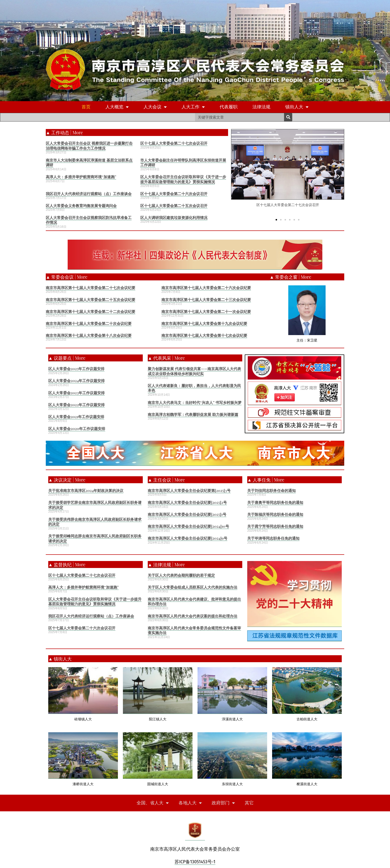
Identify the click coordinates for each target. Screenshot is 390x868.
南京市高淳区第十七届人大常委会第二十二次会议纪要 (91, 311)
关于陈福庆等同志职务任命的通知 (275, 514)
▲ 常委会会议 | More (67, 277)
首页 (86, 107)
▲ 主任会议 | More (166, 480)
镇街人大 (297, 107)
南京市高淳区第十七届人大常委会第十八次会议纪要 (89, 335)
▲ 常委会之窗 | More (290, 277)
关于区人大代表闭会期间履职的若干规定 (181, 575)
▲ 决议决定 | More (67, 480)
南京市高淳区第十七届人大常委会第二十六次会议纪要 (206, 288)
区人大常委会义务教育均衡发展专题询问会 (81, 206)
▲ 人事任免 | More (266, 480)
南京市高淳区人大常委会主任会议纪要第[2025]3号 (189, 490)
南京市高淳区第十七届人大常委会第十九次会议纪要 (204, 323)
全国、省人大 (153, 803)
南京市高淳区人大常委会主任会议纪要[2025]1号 (187, 514)
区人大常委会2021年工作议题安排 (76, 417)
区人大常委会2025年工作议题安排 (76, 369)
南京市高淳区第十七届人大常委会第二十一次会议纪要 (206, 311)
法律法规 (261, 107)
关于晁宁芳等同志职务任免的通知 (275, 526)
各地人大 (190, 803)
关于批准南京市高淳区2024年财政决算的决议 (86, 490)
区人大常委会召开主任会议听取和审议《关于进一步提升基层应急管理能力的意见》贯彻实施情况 (183, 179)
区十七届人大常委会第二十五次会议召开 (174, 206)
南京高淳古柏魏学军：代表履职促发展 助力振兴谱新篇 (193, 414)
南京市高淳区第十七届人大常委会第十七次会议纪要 (204, 335)
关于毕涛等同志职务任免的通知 (273, 538)
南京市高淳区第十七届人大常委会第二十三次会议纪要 (206, 300)
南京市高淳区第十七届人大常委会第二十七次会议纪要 (91, 288)
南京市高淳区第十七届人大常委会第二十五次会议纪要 (91, 300)
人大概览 (117, 107)
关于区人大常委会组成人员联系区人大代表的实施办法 (193, 587)
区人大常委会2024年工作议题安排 (76, 381)
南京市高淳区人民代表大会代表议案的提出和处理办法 (193, 616)
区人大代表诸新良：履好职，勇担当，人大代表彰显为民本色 (194, 388)
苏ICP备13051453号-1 (195, 862)
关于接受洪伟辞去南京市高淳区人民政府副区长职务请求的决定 (95, 522)
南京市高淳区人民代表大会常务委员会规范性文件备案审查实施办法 (194, 630)
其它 (249, 803)
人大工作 (193, 107)
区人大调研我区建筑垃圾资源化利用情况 (174, 217)
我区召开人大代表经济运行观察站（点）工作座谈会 (89, 194)
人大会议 (155, 107)
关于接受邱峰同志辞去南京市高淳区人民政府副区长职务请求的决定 (95, 538)
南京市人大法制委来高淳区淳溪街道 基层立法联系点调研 (89, 163)
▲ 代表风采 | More (166, 358)
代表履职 (229, 107)
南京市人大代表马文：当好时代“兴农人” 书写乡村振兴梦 (195, 402)
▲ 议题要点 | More (67, 358)
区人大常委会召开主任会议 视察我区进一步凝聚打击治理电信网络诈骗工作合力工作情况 (89, 146)
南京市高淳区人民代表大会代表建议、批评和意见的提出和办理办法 (194, 602)
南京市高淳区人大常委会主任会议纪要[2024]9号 (188, 538)
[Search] (288, 117)
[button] (276, 219)
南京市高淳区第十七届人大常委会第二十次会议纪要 (89, 323)
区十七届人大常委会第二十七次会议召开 (174, 143)
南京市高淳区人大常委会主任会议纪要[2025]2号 (187, 502)
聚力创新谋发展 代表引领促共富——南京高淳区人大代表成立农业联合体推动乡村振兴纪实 (194, 371)
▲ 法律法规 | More (166, 564)
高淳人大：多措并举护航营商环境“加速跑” (81, 177)
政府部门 (223, 803)
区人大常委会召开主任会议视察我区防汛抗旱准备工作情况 (89, 220)
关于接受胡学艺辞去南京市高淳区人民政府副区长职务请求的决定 (95, 505)
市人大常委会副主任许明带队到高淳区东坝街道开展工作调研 (183, 163)
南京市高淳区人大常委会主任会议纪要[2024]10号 (188, 526)
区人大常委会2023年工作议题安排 (76, 393)
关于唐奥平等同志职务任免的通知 (275, 502)
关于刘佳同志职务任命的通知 (271, 490)
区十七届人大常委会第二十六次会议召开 (174, 194)
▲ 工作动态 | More (64, 132)
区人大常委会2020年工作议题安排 (77, 429)
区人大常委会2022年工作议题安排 (76, 405)
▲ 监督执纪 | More (67, 564)
